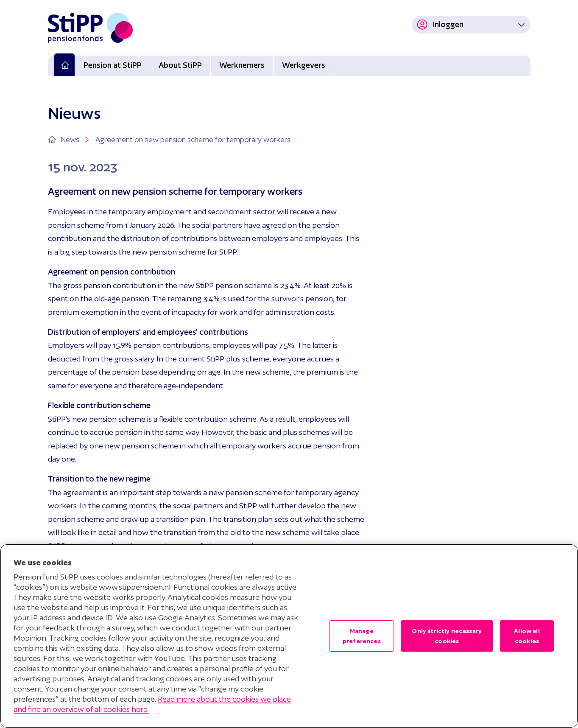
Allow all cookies (527, 636)
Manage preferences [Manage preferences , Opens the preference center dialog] (362, 636)
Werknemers (242, 65)
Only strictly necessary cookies (447, 636)
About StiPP (180, 65)
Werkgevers (304, 65)
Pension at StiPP (113, 65)
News (76, 140)
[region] (289, 636)
